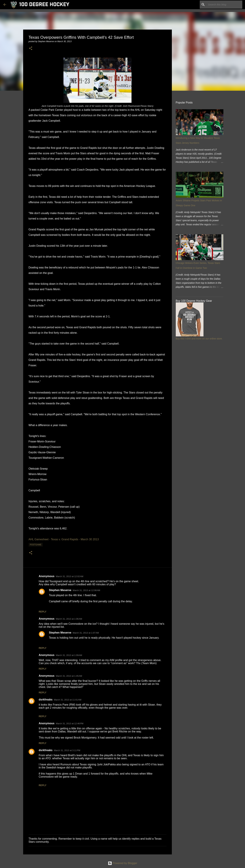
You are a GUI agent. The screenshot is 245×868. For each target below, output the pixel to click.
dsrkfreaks (46, 700)
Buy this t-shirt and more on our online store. (199, 339)
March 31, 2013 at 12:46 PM (70, 724)
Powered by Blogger (123, 863)
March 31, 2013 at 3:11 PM (67, 750)
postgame (36, 545)
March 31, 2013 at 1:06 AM (69, 619)
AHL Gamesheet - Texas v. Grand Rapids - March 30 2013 (64, 539)
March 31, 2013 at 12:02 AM (70, 576)
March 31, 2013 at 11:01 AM (68, 700)
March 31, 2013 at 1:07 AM (86, 633)
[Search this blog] (224, 5)
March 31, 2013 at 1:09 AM (69, 655)
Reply (43, 612)
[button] (31, 49)
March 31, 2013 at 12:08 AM (86, 590)
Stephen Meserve (60, 590)
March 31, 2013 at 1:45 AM (69, 676)
